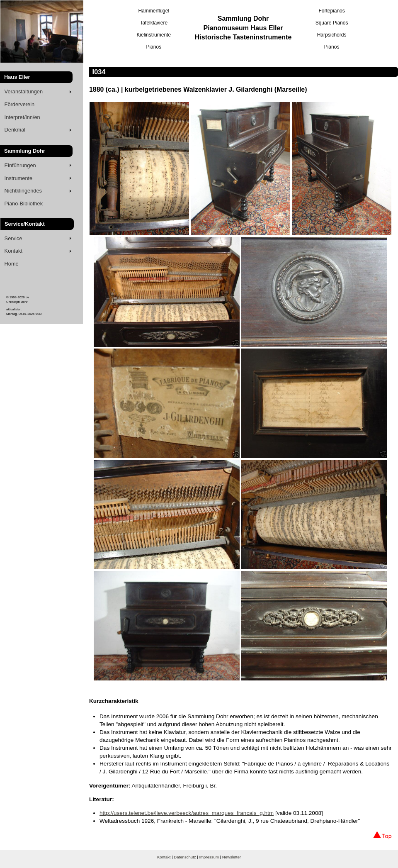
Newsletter (232, 857)
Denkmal (15, 130)
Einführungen (20, 165)
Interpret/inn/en (22, 117)
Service (13, 238)
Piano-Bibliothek (24, 204)
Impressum (209, 857)
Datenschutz (185, 857)
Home (12, 264)
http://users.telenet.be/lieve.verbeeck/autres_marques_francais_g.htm (187, 813)
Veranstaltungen (24, 91)
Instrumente (19, 178)
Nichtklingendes (23, 191)
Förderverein (20, 104)
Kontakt (13, 251)
